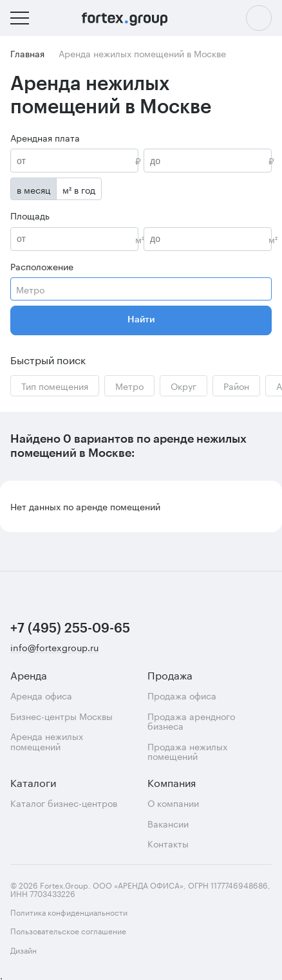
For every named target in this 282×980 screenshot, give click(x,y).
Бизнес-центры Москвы (61, 716)
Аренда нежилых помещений (47, 741)
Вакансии (168, 823)
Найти (141, 320)
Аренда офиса (41, 695)
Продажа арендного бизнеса (191, 721)
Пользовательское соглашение (68, 930)
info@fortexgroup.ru (54, 648)
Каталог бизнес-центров (64, 803)
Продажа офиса (182, 695)
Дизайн (51, 950)
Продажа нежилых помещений (187, 751)
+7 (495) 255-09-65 (70, 629)
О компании (173, 803)
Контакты (168, 843)
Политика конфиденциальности (69, 911)
